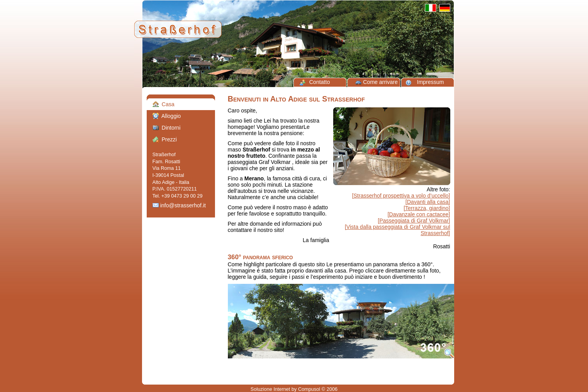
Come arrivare (381, 82)
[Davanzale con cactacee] (419, 214)
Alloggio (167, 116)
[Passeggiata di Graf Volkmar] (414, 221)
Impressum (431, 82)
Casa (163, 104)
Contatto (320, 82)
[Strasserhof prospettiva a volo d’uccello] (401, 196)
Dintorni (167, 128)
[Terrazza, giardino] (427, 208)
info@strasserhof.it (179, 205)
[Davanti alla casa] (428, 202)
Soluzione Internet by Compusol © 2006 (294, 389)
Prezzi (165, 139)
